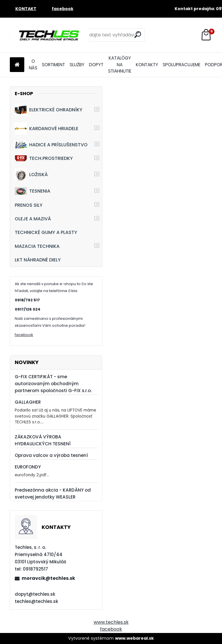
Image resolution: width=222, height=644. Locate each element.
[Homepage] (17, 65)
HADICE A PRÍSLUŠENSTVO (51, 144)
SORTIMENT (53, 65)
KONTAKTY (147, 65)
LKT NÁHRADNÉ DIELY (38, 260)
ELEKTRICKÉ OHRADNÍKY (49, 110)
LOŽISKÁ (31, 175)
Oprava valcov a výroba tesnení (51, 455)
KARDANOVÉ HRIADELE (47, 128)
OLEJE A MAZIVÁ (33, 219)
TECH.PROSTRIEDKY (44, 158)
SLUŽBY (77, 65)
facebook (24, 335)
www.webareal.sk (134, 638)
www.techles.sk (111, 622)
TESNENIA (33, 191)
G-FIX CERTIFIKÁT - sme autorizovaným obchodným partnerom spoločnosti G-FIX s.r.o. (53, 384)
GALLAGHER (28, 402)
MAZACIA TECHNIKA (37, 246)
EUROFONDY (28, 467)
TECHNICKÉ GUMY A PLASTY (46, 232)
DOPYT (96, 65)
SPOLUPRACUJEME (182, 65)
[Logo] (50, 35)
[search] (138, 35)
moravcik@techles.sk (48, 578)
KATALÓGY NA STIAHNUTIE (120, 65)
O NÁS (33, 64)
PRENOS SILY (29, 205)
